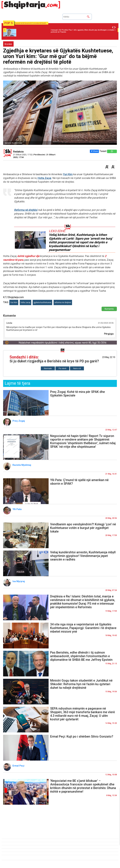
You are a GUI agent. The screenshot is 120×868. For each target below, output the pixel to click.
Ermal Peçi (19, 766)
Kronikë (8, 44)
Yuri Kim (68, 174)
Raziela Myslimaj (22, 465)
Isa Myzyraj (19, 581)
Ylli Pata (17, 509)
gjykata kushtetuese (42, 302)
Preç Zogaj (19, 421)
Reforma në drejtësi (26, 210)
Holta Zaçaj (44, 178)
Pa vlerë (62, 368)
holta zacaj (25, 302)
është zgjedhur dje (29, 256)
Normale (48, 368)
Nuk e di (77, 368)
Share (94, 151)
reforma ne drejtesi (63, 302)
